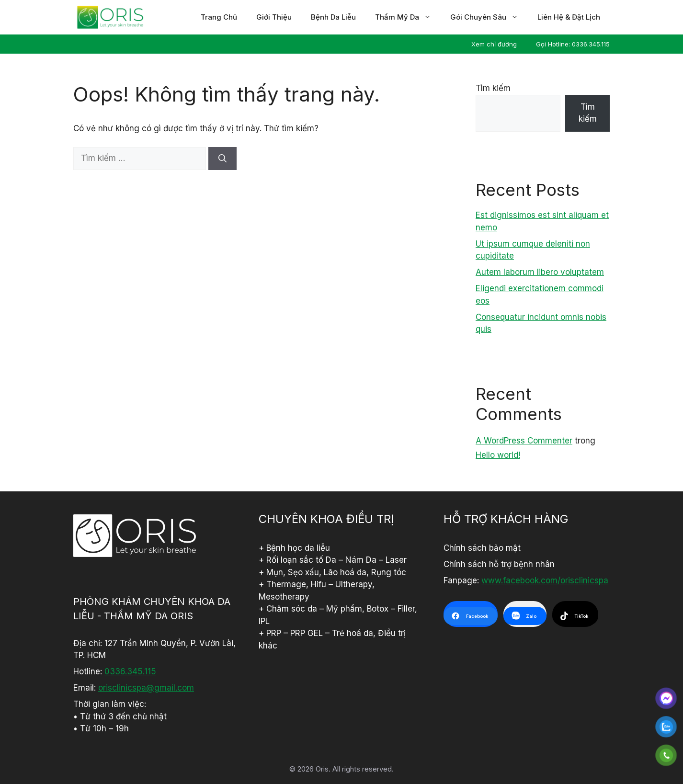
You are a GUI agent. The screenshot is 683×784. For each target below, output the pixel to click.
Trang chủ (219, 17)
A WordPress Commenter (524, 441)
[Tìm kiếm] (222, 159)
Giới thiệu (274, 17)
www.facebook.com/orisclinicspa (545, 580)
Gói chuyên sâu (489, 17)
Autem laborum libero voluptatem (540, 272)
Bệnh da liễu (333, 17)
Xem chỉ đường (494, 44)
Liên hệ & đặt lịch (569, 17)
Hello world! (498, 455)
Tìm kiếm (493, 88)
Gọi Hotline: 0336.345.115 (573, 44)
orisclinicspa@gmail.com (146, 688)
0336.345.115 (130, 671)
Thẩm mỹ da (408, 17)
